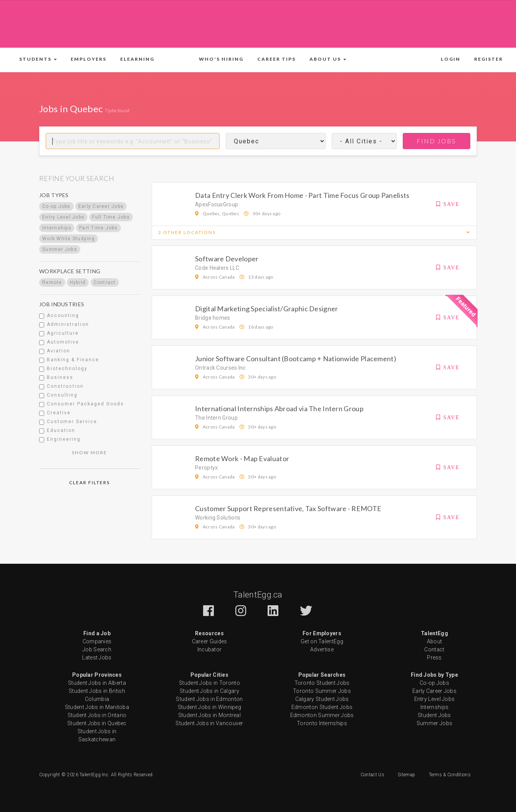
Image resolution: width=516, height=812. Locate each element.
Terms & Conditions (450, 775)
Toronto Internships (322, 723)
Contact (434, 649)
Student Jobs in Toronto (209, 683)
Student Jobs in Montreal (209, 715)
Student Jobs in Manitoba (97, 707)
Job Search (97, 649)
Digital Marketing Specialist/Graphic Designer (267, 309)
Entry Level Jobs (435, 699)
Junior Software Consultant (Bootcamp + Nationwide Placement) (296, 359)
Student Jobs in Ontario (97, 715)
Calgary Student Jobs (322, 699)
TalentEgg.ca (258, 595)
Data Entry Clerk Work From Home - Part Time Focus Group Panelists (302, 195)
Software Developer (227, 259)
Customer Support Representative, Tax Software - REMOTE (288, 508)
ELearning (137, 59)
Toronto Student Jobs (322, 683)
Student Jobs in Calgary (209, 691)
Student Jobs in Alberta (97, 683)
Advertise (322, 649)
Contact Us (372, 775)
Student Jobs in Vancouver (209, 723)
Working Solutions (218, 518)
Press (434, 658)
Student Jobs (434, 715)
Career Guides (210, 641)
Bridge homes (213, 318)
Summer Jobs (434, 723)
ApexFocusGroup (217, 204)
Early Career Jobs (434, 691)
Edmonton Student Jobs (322, 707)
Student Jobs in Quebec (97, 723)
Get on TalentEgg (322, 641)
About (435, 641)
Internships (434, 707)
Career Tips (276, 59)
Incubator (210, 649)
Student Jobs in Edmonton (209, 699)
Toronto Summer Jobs (322, 691)
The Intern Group (216, 418)
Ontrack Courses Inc (220, 368)
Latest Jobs (97, 658)
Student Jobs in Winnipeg (209, 707)
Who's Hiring (221, 59)
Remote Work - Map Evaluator (242, 458)
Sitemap (406, 775)
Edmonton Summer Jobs (322, 715)
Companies (97, 641)
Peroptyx (206, 468)
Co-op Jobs (434, 683)
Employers (88, 59)
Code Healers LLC (217, 268)
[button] (38, 59)
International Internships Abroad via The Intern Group (279, 408)
